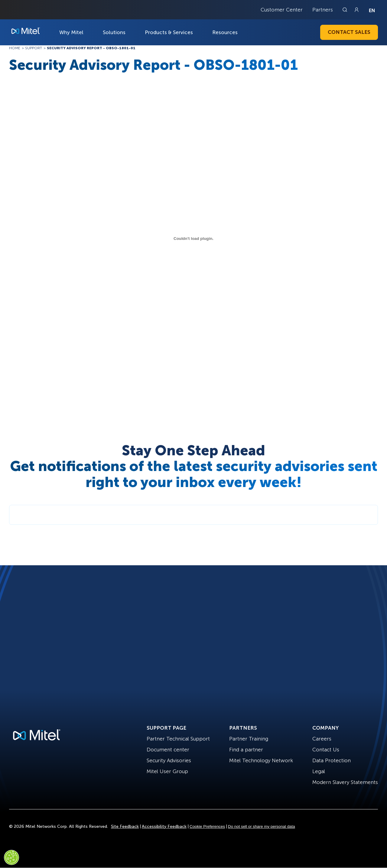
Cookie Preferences (207, 826)
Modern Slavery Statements (345, 782)
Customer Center (282, 10)
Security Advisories (169, 760)
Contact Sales (349, 32)
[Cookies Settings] (11, 857)
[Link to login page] (356, 10)
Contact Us (326, 750)
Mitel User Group (167, 771)
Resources (225, 32)
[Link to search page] (346, 10)
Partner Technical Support (178, 739)
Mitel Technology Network (261, 760)
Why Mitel (71, 32)
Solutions (114, 32)
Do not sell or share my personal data (262, 826)
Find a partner (246, 750)
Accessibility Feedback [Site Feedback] (164, 826)
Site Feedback (125, 826)
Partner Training (249, 739)
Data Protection (332, 760)
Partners (323, 10)
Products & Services (169, 32)
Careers (322, 739)
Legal (319, 771)
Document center (168, 750)
